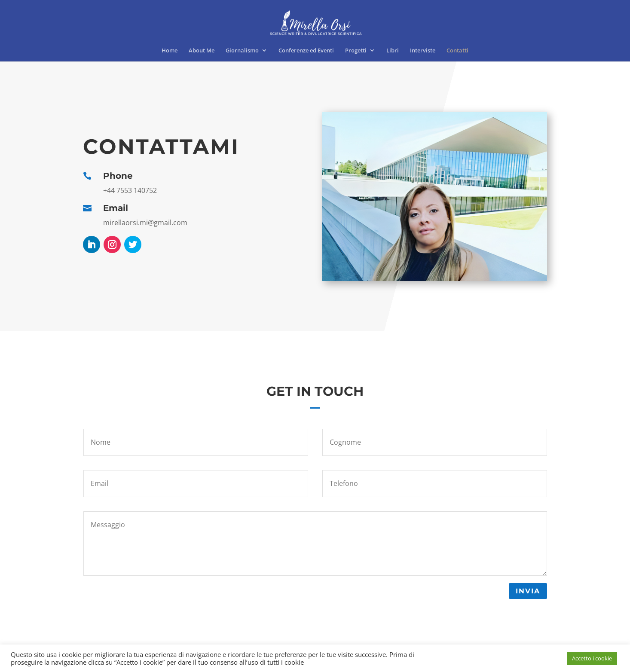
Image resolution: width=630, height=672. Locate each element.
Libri (393, 51)
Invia (528, 591)
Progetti (356, 51)
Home (170, 51)
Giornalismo (242, 51)
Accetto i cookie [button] (592, 658)
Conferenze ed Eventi (306, 51)
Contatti (457, 51)
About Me (202, 51)
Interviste (423, 51)
